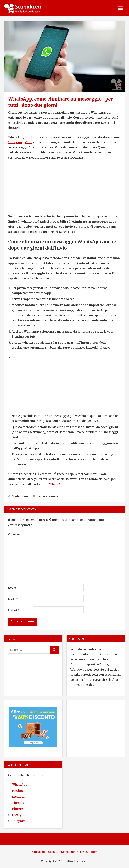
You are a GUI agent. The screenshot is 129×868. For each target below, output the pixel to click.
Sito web (13, 610)
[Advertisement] (64, 187)
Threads (18, 803)
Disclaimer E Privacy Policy (79, 852)
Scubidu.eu (20, 496)
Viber (29, 142)
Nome (13, 588)
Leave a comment (49, 496)
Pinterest (19, 809)
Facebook (19, 791)
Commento (16, 534)
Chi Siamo (39, 852)
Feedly (17, 815)
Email (13, 599)
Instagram (20, 797)
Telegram (15, 142)
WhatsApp (57, 484)
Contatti (53, 852)
